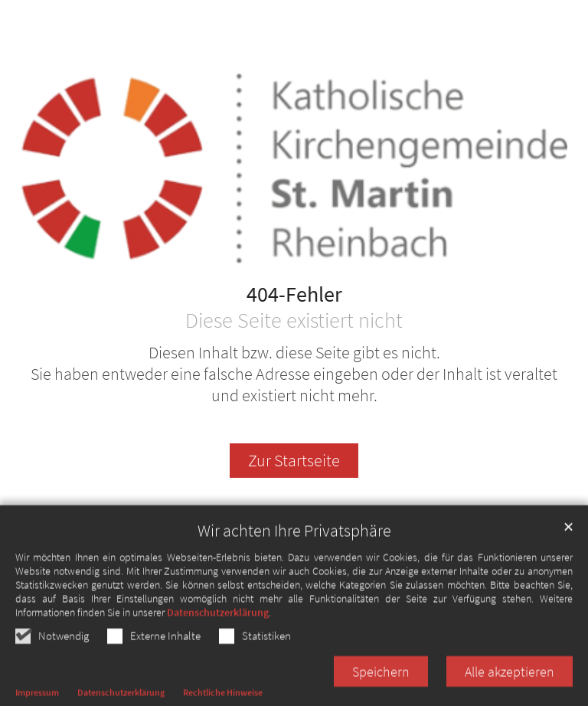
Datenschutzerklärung (218, 622)
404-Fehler (294, 295)
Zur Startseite (294, 461)
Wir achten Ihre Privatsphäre (294, 540)
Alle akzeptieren (510, 681)
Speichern (381, 681)
